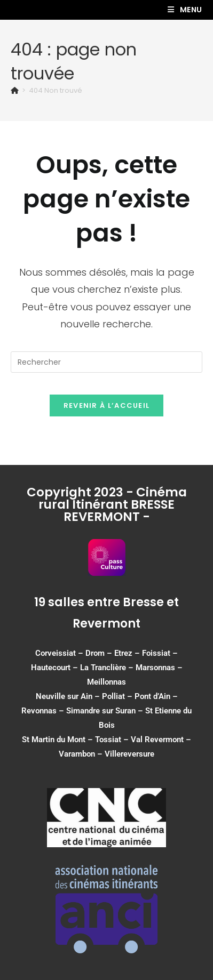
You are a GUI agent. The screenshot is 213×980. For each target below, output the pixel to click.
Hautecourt (51, 668)
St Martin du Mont (54, 740)
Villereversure (129, 754)
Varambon (77, 754)
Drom (95, 653)
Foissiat (156, 653)
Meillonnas (106, 682)
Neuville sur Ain (64, 696)
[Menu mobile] (185, 10)
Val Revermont (157, 740)
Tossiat (108, 740)
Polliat (113, 696)
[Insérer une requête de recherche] (106, 362)
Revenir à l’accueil (107, 405)
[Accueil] (15, 90)
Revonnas (39, 711)
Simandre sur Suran (101, 711)
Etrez (123, 653)
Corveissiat (56, 653)
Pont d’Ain (152, 696)
